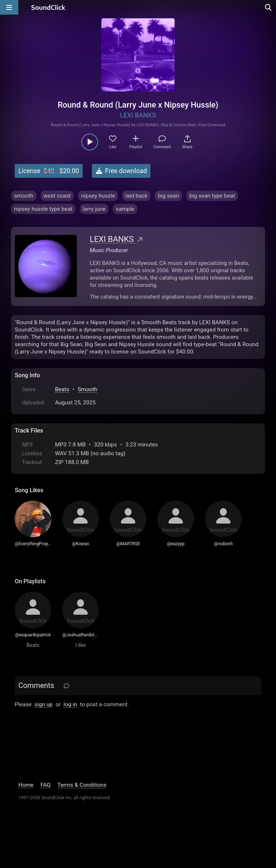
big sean (168, 196)
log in (70, 704)
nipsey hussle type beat (43, 209)
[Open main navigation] (9, 7)
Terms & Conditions (82, 785)
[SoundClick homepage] (48, 7)
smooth (24, 196)
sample (125, 209)
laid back (136, 196)
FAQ (45, 785)
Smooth (87, 389)
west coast (57, 196)
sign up (44, 704)
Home (26, 785)
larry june (94, 209)
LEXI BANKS (138, 115)
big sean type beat (212, 196)
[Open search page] (269, 7)
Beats (62, 389)
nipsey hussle (98, 196)
